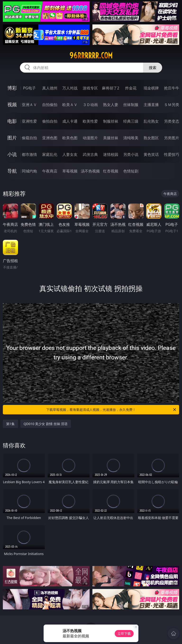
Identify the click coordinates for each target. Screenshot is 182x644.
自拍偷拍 (50, 105)
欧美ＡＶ (70, 105)
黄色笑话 (151, 154)
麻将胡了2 (111, 88)
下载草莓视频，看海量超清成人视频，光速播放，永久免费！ (111, 410)
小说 (12, 154)
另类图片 (172, 138)
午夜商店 (50, 171)
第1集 (10, 424)
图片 (12, 138)
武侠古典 (90, 154)
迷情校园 (111, 154)
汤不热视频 (90, 171)
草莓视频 (70, 171)
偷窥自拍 (29, 138)
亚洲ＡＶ (29, 105)
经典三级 (131, 121)
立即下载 (124, 633)
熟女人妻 (111, 105)
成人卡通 (70, 121)
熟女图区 (151, 138)
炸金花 (131, 88)
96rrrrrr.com (91, 56)
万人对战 (70, 88)
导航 (12, 171)
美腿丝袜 (111, 138)
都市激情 (29, 154)
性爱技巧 (172, 154)
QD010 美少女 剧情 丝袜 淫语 (46, 424)
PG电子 (29, 88)
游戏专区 (90, 88)
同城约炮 (29, 171)
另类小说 (131, 154)
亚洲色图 (50, 138)
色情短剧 (131, 171)
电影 (12, 121)
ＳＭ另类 (172, 105)
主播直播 (151, 105)
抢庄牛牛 (172, 88)
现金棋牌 (151, 88)
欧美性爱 (90, 121)
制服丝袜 (111, 121)
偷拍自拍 (50, 121)
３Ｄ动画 (90, 105)
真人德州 (50, 88)
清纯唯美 (131, 138)
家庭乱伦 (50, 154)
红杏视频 (111, 171)
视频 (12, 104)
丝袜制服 (131, 105)
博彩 (12, 88)
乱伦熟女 (151, 121)
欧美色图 (70, 138)
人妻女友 (70, 154)
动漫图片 (90, 138)
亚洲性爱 (29, 121)
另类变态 (172, 121)
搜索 (153, 68)
